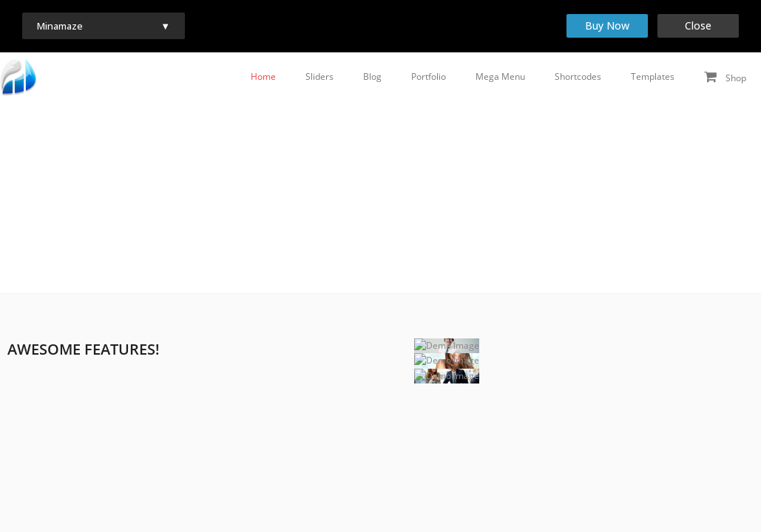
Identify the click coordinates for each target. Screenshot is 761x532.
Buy (607, 25)
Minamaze (61, 26)
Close (698, 25)
